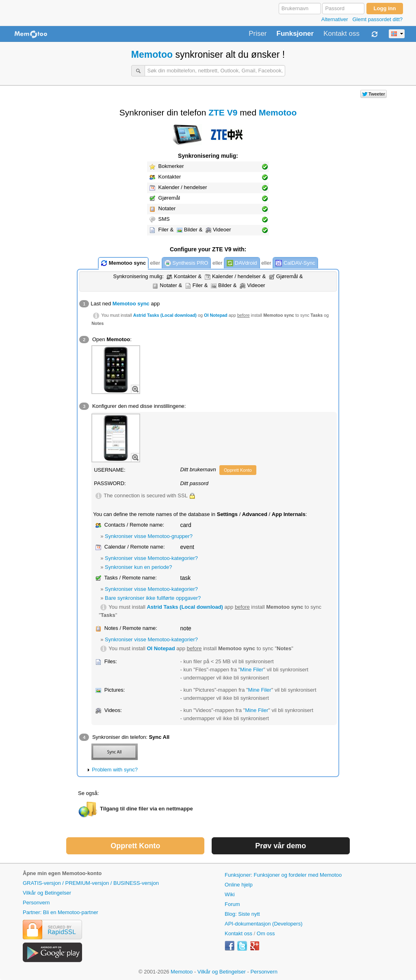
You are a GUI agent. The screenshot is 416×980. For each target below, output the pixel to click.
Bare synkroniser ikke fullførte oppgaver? (153, 598)
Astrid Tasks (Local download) (165, 315)
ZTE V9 (223, 112)
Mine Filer (252, 670)
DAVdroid (242, 263)
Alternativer (335, 19)
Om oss (266, 933)
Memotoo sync (123, 263)
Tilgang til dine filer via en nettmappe (146, 809)
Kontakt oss (341, 34)
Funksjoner (295, 34)
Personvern (36, 903)
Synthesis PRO (186, 263)
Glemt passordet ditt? (377, 19)
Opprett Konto (238, 470)
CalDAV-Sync (295, 263)
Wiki (230, 894)
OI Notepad (216, 315)
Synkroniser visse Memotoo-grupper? (149, 536)
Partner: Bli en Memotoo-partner (61, 912)
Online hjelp (239, 885)
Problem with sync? (115, 770)
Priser (258, 34)
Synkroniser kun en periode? (139, 567)
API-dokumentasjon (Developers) (263, 924)
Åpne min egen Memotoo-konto (62, 873)
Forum (232, 904)
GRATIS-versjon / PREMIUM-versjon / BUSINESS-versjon (91, 883)
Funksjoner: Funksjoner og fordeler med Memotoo (283, 875)
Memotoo (152, 54)
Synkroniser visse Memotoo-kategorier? (151, 558)
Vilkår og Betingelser (47, 893)
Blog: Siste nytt (242, 914)
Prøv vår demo (281, 846)
